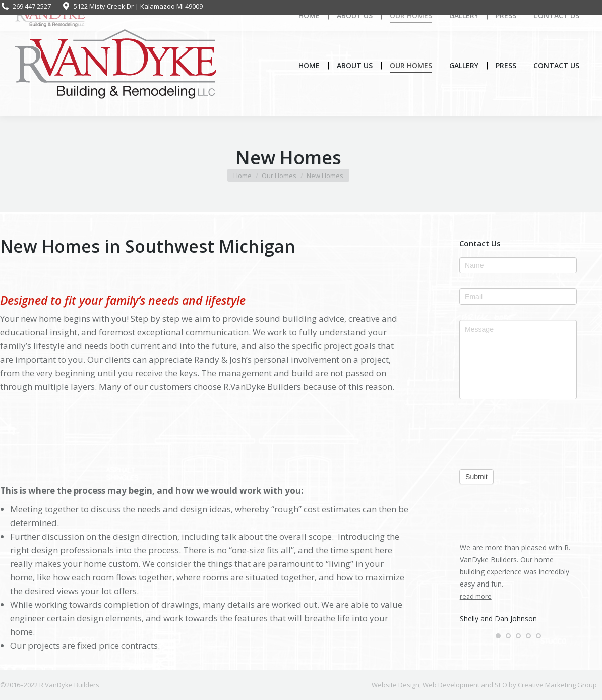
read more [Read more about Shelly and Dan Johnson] (476, 596)
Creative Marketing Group (557, 685)
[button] (498, 636)
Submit (476, 477)
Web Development (451, 685)
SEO (501, 685)
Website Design (396, 685)
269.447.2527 (25, 6)
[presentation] (518, 434)
